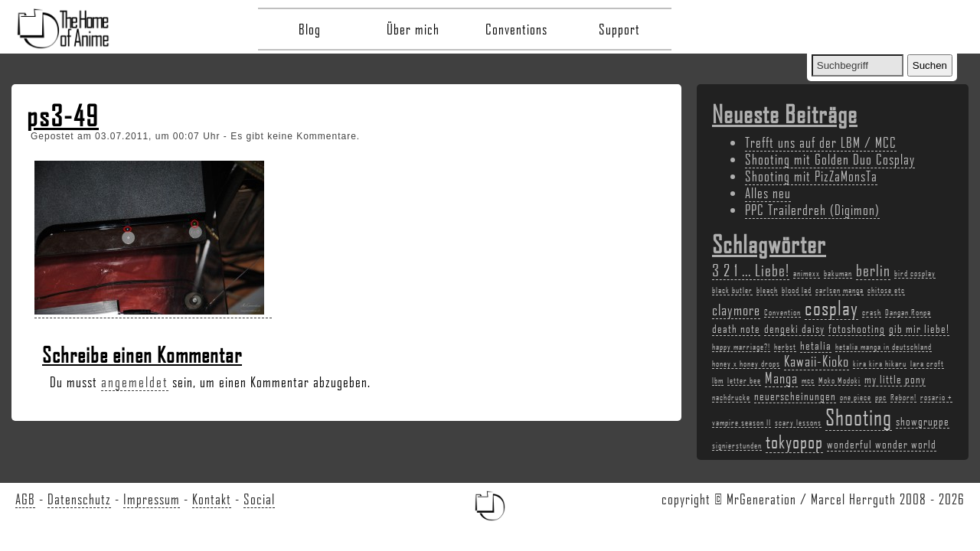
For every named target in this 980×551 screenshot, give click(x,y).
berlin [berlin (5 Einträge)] (873, 270)
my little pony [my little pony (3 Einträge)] (895, 379)
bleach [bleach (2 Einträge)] (767, 290)
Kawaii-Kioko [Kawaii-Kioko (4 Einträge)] (817, 361)
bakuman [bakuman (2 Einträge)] (838, 273)
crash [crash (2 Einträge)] (872, 312)
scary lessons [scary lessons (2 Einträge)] (798, 422)
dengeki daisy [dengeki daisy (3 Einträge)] (794, 328)
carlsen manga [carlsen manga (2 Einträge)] (840, 290)
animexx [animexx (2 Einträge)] (807, 273)
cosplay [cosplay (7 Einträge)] (831, 308)
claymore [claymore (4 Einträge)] (736, 310)
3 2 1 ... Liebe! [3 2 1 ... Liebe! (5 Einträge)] (751, 270)
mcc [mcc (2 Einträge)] (808, 380)
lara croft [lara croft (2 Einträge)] (927, 364)
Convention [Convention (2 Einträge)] (782, 312)
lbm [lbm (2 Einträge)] (718, 380)
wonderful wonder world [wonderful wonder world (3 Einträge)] (882, 444)
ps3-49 (63, 116)
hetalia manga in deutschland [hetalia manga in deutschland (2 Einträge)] (884, 347)
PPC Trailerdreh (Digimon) (812, 210)
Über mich (413, 29)
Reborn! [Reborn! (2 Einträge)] (903, 397)
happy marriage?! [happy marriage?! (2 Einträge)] (741, 347)
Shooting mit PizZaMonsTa (811, 176)
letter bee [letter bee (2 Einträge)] (744, 380)
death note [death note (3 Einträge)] (736, 328)
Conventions (516, 29)
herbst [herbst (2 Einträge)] (785, 347)
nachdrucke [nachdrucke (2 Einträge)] (731, 397)
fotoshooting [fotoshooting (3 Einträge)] (857, 328)
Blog (310, 29)
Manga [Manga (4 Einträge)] (781, 378)
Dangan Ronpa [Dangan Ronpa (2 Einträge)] (908, 312)
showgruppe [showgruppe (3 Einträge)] (923, 421)
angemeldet (135, 382)
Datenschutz (79, 499)
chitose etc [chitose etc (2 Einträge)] (886, 290)
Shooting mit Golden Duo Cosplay (830, 159)
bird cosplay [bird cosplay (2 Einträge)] (915, 273)
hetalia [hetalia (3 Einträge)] (816, 345)
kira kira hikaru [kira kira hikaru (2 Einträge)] (880, 364)
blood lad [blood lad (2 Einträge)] (797, 290)
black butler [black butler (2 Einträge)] (732, 290)
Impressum (152, 499)
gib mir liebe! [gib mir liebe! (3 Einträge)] (919, 328)
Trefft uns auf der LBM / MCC (821, 142)
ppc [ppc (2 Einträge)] (881, 397)
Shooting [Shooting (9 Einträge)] (859, 417)
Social (259, 499)
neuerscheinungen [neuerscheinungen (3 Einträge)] (795, 396)
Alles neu (768, 193)
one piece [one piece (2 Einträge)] (856, 397)
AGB (25, 499)
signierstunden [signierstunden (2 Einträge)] (737, 445)
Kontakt (212, 499)
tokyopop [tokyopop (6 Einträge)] (794, 441)
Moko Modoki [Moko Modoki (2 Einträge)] (840, 380)
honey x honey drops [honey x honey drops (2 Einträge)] (746, 364)
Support (619, 29)
